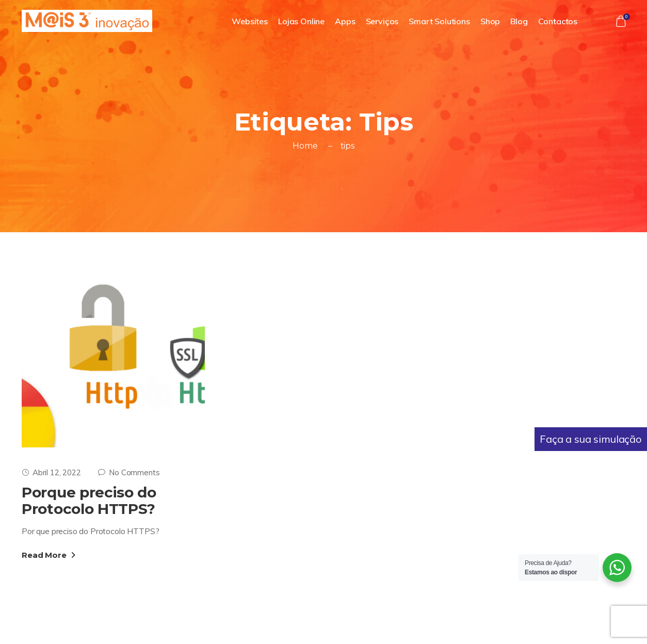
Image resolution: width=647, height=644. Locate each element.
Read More (48, 555)
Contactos (558, 21)
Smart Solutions (439, 21)
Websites (250, 21)
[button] (621, 21)
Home (305, 146)
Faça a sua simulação (591, 439)
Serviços (382, 21)
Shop (490, 21)
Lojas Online (301, 21)
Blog (519, 21)
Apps (345, 21)
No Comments (129, 472)
